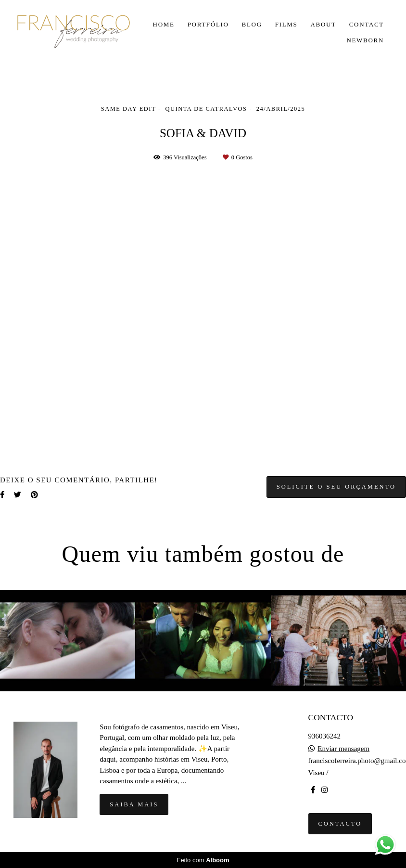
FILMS (286, 24)
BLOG (252, 24)
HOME (164, 24)
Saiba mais (134, 804)
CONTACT (367, 24)
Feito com (203, 860)
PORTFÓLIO (208, 24)
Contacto (340, 824)
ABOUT (324, 24)
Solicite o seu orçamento (336, 487)
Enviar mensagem (343, 749)
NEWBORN (365, 40)
